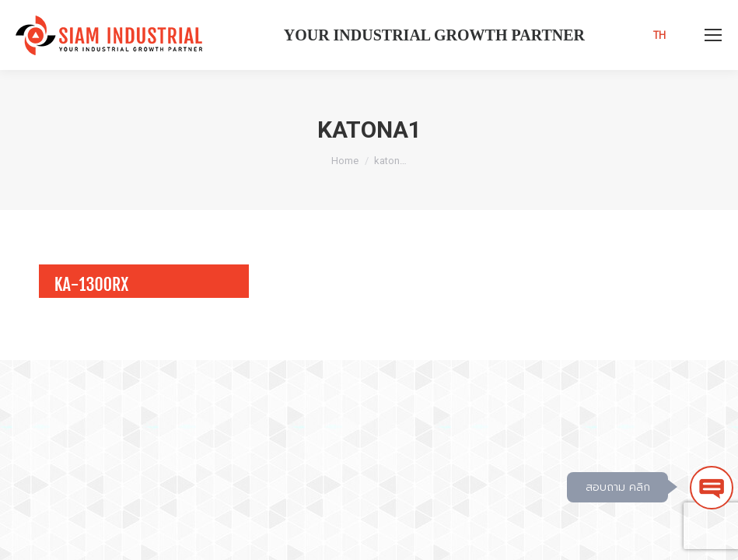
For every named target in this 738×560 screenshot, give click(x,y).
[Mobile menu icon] (713, 35)
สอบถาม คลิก (618, 487)
